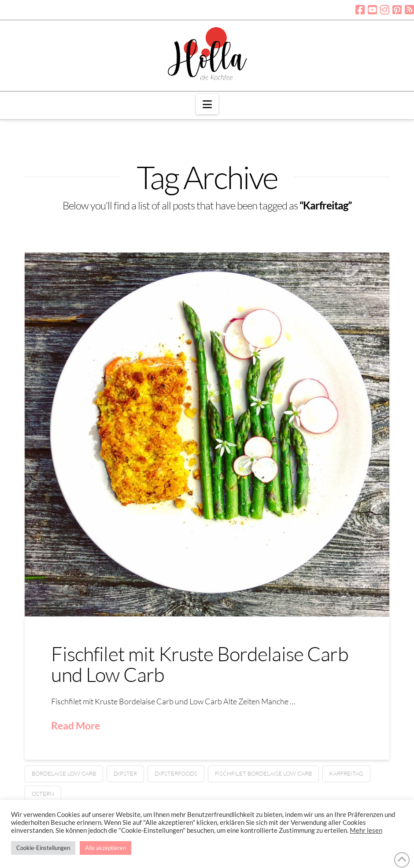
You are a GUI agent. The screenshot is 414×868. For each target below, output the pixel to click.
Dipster (125, 773)
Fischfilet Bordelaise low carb (263, 773)
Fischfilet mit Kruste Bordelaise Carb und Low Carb (200, 664)
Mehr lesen (366, 830)
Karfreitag (346, 773)
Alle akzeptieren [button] (105, 848)
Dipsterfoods (176, 773)
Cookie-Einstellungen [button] (43, 848)
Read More (76, 725)
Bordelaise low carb (64, 773)
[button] (207, 104)
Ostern (43, 794)
